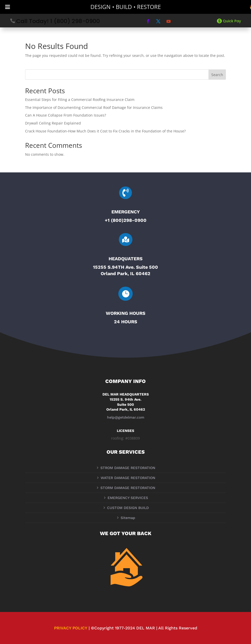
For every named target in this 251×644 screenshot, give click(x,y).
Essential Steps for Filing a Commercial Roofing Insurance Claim (80, 100)
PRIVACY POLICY (71, 628)
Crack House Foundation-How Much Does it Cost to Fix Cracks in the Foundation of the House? (105, 131)
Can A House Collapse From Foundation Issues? (66, 115)
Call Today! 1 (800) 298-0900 (58, 21)
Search (217, 75)
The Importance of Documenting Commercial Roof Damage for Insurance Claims (94, 107)
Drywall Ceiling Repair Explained (53, 123)
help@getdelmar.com (126, 417)
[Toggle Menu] (8, 7)
